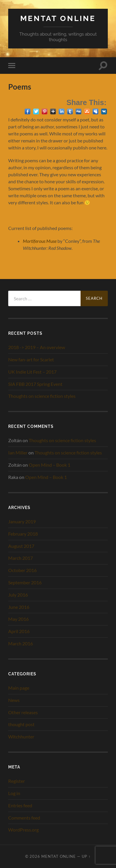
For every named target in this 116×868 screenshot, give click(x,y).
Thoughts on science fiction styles (42, 396)
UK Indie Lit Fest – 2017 (32, 372)
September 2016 (25, 582)
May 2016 (18, 619)
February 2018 (23, 534)
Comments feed (24, 818)
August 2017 (21, 546)
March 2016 (21, 643)
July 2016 (18, 595)
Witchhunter (21, 737)
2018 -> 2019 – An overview (37, 347)
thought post (21, 724)
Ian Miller (18, 453)
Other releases (23, 712)
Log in (14, 793)
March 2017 (21, 558)
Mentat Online (58, 18)
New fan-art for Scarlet (31, 359)
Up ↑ (86, 856)
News (14, 700)
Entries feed (20, 805)
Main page (19, 688)
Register (17, 781)
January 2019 (22, 521)
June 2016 (19, 607)
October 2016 (22, 570)
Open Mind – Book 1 (50, 465)
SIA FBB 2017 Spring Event (35, 384)
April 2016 (19, 631)
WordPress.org (23, 830)
